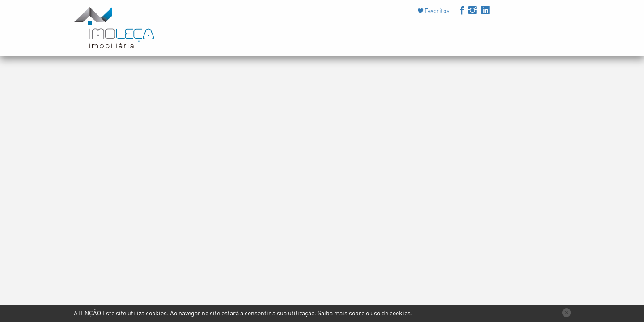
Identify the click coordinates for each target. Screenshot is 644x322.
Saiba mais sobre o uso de (364, 313)
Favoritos (436, 11)
